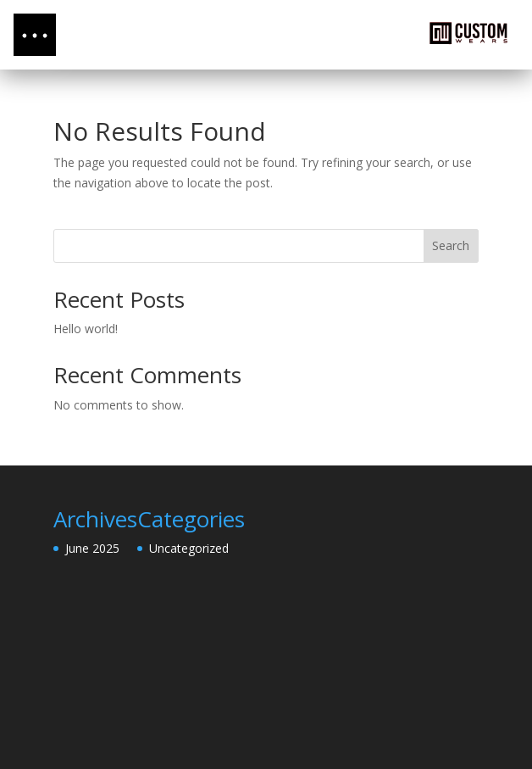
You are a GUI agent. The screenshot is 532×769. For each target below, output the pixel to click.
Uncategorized (189, 548)
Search (451, 245)
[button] (35, 35)
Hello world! (86, 329)
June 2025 (92, 548)
